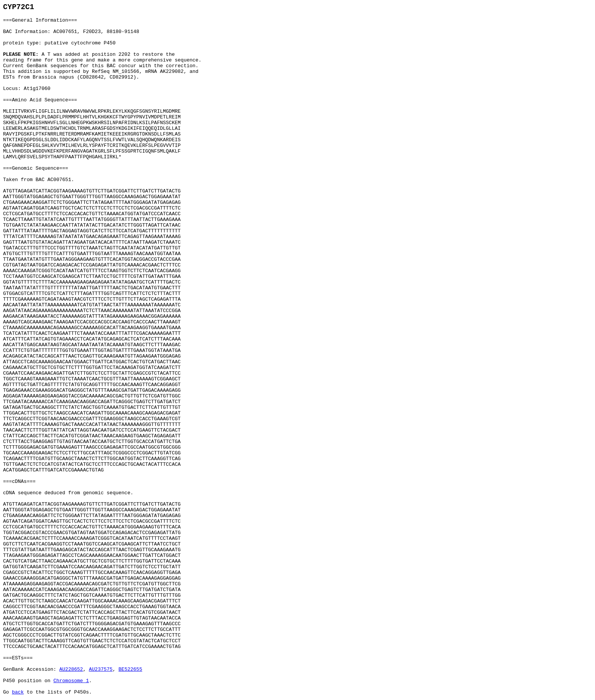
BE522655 (130, 669)
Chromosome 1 (71, 681)
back (18, 692)
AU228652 (71, 669)
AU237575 (101, 669)
